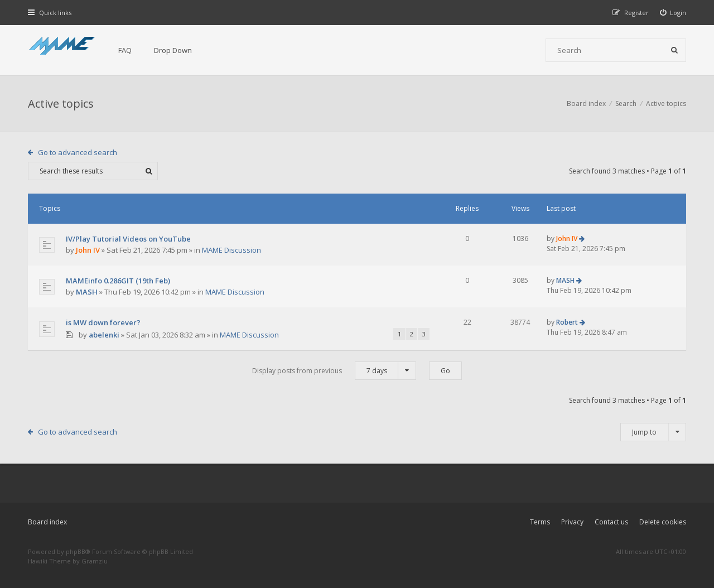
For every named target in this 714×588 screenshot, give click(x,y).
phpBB (76, 551)
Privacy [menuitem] (572, 522)
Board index (47, 522)
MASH (87, 292)
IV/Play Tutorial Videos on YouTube (128, 239)
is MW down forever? (103, 322)
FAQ (125, 50)
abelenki (104, 335)
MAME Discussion (231, 250)
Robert (567, 322)
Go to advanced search (78, 152)
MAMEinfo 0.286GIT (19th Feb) (118, 281)
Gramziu (95, 561)
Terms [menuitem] (540, 522)
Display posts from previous (334, 371)
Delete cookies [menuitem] (663, 522)
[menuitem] (673, 13)
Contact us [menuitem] (611, 522)
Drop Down (173, 50)
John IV (88, 250)
